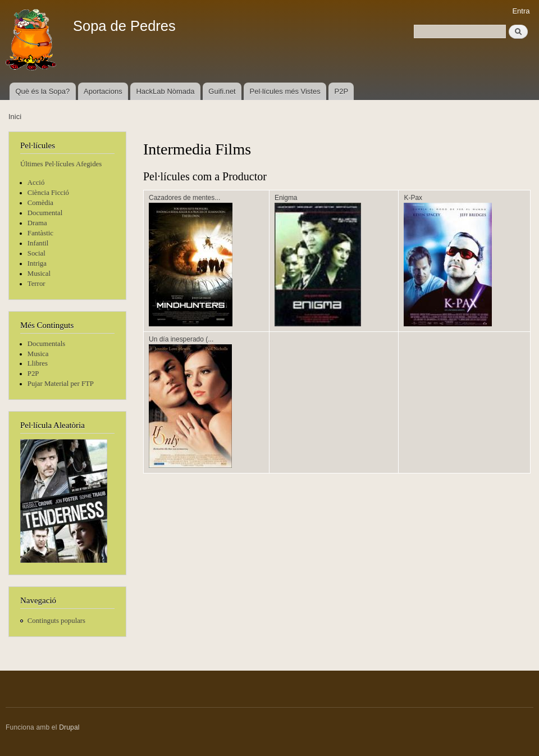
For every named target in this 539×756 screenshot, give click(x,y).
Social (36, 253)
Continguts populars (56, 621)
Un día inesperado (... (181, 339)
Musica (38, 354)
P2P (342, 91)
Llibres (38, 363)
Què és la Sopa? (42, 91)
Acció (36, 183)
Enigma (286, 198)
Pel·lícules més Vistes (285, 91)
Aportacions (103, 91)
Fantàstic (40, 233)
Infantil (38, 243)
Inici (15, 117)
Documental (45, 213)
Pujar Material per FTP (61, 384)
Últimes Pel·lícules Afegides (61, 164)
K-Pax (413, 198)
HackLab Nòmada (165, 91)
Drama (37, 223)
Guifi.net (222, 91)
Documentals (46, 344)
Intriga (37, 263)
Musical (39, 274)
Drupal (69, 727)
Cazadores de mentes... (184, 198)
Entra (521, 11)
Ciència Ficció (48, 193)
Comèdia (40, 203)
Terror (36, 284)
